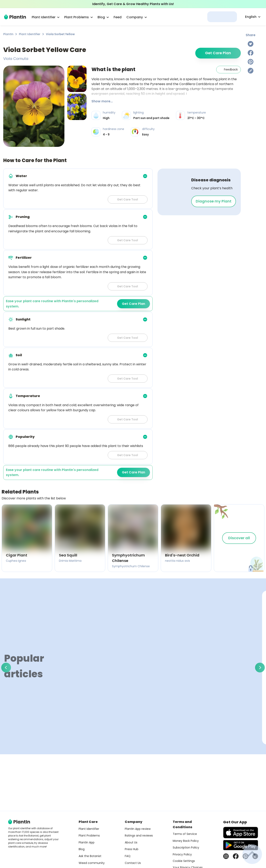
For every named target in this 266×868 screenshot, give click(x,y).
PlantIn (8, 34)
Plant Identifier (30, 34)
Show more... (102, 101)
